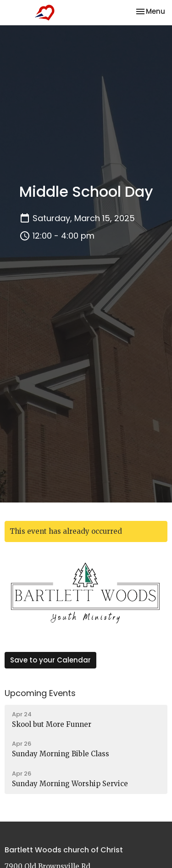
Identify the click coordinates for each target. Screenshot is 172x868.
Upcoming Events (40, 693)
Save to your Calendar (50, 660)
